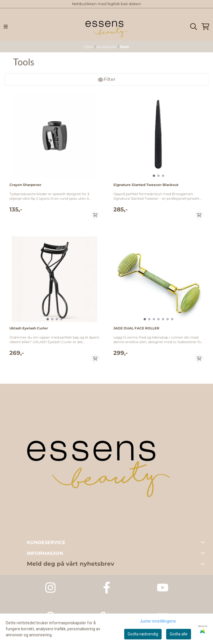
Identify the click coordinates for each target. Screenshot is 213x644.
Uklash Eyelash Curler (29, 328)
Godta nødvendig (143, 634)
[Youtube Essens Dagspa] (163, 588)
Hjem (89, 47)
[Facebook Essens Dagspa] (107, 588)
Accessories (107, 47)
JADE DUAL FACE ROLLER (136, 328)
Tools (124, 47)
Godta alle (179, 634)
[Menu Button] (6, 27)
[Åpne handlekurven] (205, 27)
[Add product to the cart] (95, 215)
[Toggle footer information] (204, 542)
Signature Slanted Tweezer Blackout (146, 185)
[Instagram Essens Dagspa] (50, 588)
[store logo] (107, 27)
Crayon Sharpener (25, 185)
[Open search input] (194, 27)
